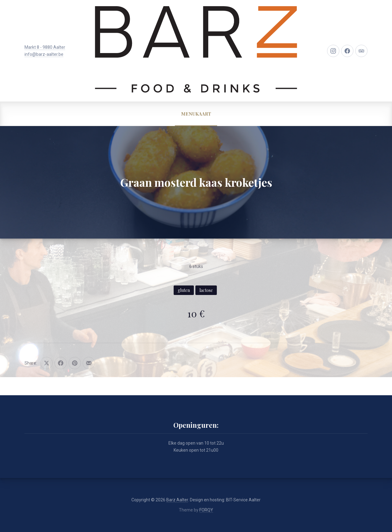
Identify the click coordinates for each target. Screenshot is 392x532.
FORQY (206, 510)
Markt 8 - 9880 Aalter (45, 47)
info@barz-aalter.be (44, 54)
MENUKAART (196, 114)
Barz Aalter (177, 500)
